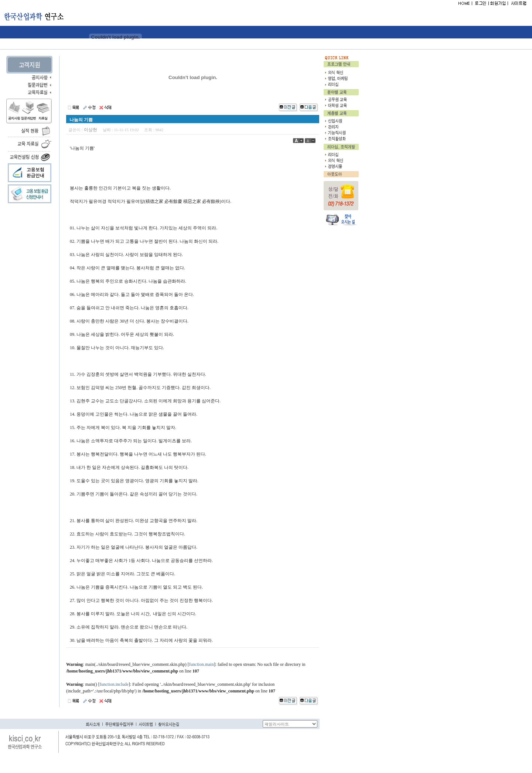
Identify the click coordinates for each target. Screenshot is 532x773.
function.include (114, 684)
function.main (202, 664)
